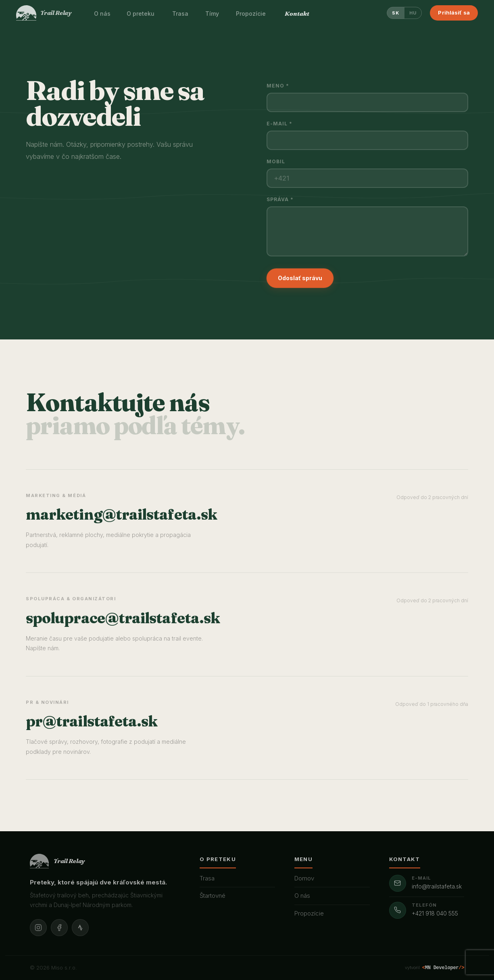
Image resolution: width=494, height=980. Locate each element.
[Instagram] (38, 928)
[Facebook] (59, 928)
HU (413, 13)
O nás (302, 896)
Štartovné (213, 896)
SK (396, 13)
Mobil (276, 161)
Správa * (280, 199)
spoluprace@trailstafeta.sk (123, 618)
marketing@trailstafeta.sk (121, 514)
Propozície (309, 913)
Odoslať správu (300, 278)
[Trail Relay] (44, 13)
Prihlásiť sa (454, 12)
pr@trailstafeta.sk (92, 721)
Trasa (207, 878)
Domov (304, 878)
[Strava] (80, 928)
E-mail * (280, 124)
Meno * (278, 86)
